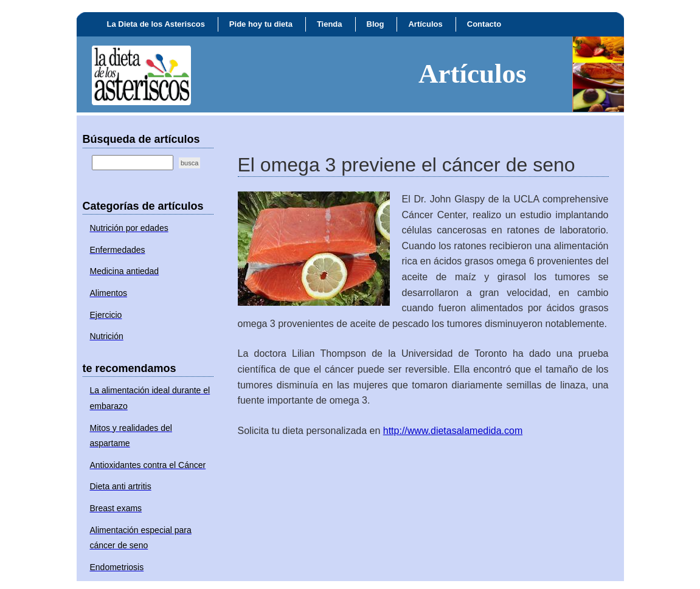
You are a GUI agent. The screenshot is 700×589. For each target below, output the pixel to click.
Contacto (484, 24)
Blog (376, 24)
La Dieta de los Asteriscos (156, 24)
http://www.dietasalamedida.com (453, 431)
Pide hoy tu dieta (261, 24)
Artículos (425, 24)
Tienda (330, 24)
